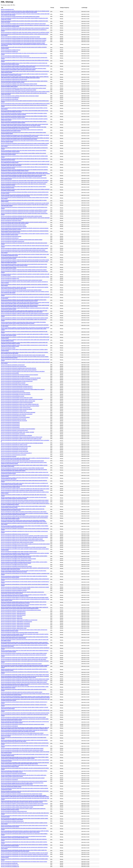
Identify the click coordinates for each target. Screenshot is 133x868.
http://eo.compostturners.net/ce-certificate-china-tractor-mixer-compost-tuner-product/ (20, 96)
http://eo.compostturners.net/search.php (10, 865)
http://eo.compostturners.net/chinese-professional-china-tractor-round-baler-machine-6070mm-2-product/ (24, 210)
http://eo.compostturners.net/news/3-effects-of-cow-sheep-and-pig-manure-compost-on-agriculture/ (23, 371)
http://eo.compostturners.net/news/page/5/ (10, 427)
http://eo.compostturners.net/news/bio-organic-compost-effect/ (15, 384)
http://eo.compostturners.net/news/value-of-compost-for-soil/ (14, 448)
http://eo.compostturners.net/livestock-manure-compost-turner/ (15, 534)
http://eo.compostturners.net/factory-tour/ (10, 278)
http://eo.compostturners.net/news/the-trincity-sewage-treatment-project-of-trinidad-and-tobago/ (22, 443)
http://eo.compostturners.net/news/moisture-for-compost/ (14, 419)
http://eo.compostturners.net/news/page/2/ (10, 422)
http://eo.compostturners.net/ (7, 9)
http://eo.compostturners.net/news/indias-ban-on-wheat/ (13, 416)
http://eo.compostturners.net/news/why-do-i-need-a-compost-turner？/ (16, 453)
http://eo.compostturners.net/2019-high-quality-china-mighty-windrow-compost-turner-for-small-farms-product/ (25, 32)
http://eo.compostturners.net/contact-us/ (10, 238)
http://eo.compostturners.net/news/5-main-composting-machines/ (15, 376)
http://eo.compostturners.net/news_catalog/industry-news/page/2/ (15, 623)
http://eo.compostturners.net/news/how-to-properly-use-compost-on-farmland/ (18, 412)
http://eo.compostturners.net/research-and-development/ (13, 773)
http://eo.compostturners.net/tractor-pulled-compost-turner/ (14, 811)
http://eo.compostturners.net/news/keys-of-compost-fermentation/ (15, 417)
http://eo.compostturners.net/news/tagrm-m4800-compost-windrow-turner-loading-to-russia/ (21, 439)
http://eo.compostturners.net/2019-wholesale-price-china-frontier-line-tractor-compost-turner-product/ (23, 42)
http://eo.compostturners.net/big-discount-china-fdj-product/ (14, 79)
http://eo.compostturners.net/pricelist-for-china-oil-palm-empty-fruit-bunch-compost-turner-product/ (23, 724)
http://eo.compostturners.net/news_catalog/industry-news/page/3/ (15, 625)
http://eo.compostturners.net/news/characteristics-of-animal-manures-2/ (17, 388)
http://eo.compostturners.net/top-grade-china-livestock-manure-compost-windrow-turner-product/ (22, 805)
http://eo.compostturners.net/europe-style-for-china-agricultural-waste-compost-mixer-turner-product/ (23, 250)
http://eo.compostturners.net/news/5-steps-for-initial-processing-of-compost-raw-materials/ (21, 378)
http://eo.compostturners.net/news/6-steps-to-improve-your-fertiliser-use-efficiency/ (19, 380)
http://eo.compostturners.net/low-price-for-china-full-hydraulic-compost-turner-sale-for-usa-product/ (23, 541)
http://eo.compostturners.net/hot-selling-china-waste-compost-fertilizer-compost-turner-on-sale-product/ (24, 512)
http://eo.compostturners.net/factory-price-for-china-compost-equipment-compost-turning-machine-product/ (24, 318)
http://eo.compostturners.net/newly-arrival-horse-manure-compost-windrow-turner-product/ (21, 610)
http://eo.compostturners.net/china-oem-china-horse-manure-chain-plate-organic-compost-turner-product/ (24, 182)
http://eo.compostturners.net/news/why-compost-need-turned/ (15, 451)
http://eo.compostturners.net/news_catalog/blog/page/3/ (13, 613)
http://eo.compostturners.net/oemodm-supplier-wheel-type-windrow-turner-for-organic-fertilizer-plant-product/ (25, 675)
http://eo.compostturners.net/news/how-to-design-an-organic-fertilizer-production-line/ (20, 404)
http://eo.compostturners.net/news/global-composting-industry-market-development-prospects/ (22, 399)
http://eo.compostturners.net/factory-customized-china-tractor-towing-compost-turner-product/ (22, 280)
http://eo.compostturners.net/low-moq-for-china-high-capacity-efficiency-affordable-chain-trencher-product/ (24, 537)
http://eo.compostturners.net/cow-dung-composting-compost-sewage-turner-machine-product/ (22, 240)
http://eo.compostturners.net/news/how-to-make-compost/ (14, 411)
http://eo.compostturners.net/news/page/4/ (10, 425)
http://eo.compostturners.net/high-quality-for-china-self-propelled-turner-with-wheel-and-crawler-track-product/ (25, 489)
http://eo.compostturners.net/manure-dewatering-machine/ (14, 590)
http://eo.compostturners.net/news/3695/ (10, 373)
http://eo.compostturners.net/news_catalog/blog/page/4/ (13, 615)
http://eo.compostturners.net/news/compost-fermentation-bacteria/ (16, 393)
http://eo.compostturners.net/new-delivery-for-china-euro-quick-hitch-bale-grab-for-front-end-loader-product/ (25, 597)
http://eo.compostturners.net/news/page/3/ (10, 424)
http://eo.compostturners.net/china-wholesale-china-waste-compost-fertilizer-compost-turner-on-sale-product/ (25, 203)
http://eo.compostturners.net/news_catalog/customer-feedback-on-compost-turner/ (19, 620)
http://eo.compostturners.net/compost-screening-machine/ (14, 226)
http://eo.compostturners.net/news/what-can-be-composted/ (14, 450)
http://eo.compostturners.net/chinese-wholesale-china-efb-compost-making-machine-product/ (22, 216)
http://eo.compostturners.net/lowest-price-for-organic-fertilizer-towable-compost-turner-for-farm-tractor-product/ (25, 544)
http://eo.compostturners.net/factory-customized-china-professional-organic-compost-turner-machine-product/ (25, 277)
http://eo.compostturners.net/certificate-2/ (10, 97)
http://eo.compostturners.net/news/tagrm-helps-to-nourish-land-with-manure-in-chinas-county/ (22, 437)
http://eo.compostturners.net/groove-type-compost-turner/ (14, 366)
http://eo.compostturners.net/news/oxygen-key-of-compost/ (14, 421)
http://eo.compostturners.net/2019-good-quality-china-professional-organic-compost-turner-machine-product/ (25, 28)
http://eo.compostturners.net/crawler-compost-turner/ (13, 241)
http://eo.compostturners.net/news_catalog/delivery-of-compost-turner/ (16, 621)
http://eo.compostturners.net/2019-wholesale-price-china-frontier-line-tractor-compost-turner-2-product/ (24, 38)
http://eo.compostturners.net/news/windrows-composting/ (14, 455)
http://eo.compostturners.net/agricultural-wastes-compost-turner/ (15, 56)
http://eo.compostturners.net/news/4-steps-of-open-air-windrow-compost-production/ (20, 375)
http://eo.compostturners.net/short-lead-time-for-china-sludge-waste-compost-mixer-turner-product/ (23, 778)
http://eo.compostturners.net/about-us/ (9, 51)
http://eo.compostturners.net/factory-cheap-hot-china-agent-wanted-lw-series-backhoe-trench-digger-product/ (25, 260)
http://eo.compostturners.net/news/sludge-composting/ (13, 434)
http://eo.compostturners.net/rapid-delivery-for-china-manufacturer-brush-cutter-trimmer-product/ (22, 748)
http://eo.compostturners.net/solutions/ (9, 780)
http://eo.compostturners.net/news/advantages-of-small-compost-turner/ (17, 381)
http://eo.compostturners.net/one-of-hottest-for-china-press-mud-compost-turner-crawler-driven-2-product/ (24, 681)
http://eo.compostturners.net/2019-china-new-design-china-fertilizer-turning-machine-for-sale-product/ (23, 24)
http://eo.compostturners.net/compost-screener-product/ (13, 225)
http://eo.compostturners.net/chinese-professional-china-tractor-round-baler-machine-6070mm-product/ (24, 212)
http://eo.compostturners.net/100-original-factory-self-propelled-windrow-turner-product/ (20, 16)
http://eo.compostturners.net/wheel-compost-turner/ (12, 821)
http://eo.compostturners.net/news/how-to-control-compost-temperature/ (17, 403)
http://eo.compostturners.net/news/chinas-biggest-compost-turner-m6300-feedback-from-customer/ (23, 389)
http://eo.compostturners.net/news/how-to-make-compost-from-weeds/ (16, 409)
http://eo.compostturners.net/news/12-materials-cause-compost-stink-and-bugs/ (19, 368)
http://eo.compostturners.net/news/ (9, 456)
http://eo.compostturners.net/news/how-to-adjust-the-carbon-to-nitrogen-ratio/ (18, 401)
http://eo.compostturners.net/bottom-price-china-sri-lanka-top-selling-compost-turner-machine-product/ (23, 88)
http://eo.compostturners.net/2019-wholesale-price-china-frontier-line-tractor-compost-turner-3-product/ (24, 40)
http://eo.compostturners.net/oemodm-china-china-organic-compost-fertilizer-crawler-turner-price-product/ (24, 658)
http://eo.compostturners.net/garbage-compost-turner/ (13, 365)
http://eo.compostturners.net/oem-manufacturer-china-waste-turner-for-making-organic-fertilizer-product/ (24, 653)
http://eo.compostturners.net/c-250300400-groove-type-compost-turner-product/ (19, 90)
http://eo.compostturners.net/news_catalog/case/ (12, 618)
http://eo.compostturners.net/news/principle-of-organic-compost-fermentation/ (18, 429)
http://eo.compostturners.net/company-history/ (11, 220)
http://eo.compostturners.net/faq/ (8, 348)
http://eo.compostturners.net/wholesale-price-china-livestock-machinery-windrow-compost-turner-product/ (24, 854)
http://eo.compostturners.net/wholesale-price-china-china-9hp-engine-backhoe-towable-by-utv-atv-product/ (24, 853)
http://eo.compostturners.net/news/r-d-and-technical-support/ (14, 430)
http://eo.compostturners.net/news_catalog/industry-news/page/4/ (15, 626)
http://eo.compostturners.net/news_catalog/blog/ (12, 617)
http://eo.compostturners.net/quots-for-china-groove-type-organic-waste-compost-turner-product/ (22, 733)
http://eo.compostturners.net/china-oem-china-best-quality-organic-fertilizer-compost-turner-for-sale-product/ (25, 181)
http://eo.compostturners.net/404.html (9, 863)
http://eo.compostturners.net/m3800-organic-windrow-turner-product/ (16, 560)
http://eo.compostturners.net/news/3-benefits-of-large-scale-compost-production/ (19, 370)
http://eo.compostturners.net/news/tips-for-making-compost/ (14, 445)
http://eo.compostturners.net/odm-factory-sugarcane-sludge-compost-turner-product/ (20, 632)
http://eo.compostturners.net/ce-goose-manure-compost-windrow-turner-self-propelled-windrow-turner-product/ (25, 103)
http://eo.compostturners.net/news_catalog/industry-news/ (14, 628)
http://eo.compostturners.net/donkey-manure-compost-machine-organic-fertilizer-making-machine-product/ (24, 248)
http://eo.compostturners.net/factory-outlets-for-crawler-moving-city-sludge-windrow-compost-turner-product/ (25, 313)
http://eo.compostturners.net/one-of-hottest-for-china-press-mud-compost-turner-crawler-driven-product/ (24, 682)
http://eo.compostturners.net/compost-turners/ (11, 236)
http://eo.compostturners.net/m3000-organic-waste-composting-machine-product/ (19, 552)
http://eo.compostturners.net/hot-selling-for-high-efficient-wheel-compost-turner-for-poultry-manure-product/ (25, 516)
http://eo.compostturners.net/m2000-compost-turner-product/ (14, 545)
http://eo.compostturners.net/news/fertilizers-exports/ (13, 396)
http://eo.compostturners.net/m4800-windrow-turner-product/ (14, 565)
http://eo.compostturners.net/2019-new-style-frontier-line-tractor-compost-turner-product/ (20, 37)
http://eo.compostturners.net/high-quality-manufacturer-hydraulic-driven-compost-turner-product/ (22, 490)
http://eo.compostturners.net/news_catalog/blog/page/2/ (13, 612)
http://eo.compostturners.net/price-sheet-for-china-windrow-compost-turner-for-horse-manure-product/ (23, 717)
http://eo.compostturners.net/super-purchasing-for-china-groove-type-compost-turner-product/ (22, 794)
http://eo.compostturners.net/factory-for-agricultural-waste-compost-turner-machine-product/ (21, 290)
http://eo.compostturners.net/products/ (9, 726)
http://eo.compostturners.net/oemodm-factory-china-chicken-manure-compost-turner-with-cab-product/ (24, 659)
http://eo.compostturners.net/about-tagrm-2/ (11, 50)
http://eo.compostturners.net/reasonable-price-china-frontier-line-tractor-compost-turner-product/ (22, 750)
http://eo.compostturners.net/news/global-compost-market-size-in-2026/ (17, 398)
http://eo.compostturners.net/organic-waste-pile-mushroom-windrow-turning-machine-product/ (22, 692)
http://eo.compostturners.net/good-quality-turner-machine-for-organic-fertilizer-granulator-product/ (22, 468)
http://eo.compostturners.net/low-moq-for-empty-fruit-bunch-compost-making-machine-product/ (22, 539)
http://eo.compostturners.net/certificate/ (10, 99)
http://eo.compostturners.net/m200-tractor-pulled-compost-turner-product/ (17, 542)
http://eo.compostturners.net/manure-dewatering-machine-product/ (16, 589)
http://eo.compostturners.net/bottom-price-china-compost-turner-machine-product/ (19, 84)
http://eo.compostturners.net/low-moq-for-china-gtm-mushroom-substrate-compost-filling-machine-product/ (24, 536)
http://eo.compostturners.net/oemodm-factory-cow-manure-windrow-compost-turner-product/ (21, 664)
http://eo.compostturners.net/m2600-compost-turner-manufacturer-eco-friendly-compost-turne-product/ (24, 547)
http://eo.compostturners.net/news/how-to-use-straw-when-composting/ (17, 414)
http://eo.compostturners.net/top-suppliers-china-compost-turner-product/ (17, 807)
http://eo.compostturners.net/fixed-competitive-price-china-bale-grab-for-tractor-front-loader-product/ (23, 355)
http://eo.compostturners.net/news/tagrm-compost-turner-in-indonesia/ (16, 435)
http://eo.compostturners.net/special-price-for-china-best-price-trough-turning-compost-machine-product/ (24, 781)
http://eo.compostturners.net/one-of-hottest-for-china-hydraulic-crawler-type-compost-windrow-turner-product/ (25, 679)
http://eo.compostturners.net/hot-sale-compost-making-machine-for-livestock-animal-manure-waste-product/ (25, 502)
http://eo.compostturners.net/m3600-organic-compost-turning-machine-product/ (18, 559)
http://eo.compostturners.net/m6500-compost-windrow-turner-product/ (16, 566)
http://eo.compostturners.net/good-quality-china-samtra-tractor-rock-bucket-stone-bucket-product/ (22, 461)
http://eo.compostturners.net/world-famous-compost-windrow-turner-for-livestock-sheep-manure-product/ (24, 862)
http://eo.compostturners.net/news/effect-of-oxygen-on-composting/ (16, 394)
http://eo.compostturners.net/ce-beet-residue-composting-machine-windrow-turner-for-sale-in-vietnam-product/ (25, 91)
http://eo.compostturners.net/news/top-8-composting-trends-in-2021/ (16, 446)
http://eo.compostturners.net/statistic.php (10, 866)
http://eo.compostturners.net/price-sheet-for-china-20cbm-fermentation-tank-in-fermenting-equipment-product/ (25, 713)
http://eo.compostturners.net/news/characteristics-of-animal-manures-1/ (17, 386)
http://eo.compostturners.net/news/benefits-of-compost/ (13, 383)
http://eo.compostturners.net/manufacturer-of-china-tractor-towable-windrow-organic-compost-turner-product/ (25, 587)
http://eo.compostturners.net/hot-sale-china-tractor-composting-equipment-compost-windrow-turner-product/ (25, 500)
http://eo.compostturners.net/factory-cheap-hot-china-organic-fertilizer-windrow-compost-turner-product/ (24, 270)
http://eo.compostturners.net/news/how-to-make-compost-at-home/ (16, 407)
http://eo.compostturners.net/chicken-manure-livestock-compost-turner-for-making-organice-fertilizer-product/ (25, 143)
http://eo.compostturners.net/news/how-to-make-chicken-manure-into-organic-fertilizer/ (20, 406)
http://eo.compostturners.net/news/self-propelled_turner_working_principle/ (17, 432)
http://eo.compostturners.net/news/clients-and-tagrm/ (13, 391)
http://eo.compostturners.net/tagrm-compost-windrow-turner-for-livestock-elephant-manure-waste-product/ (24, 804)
